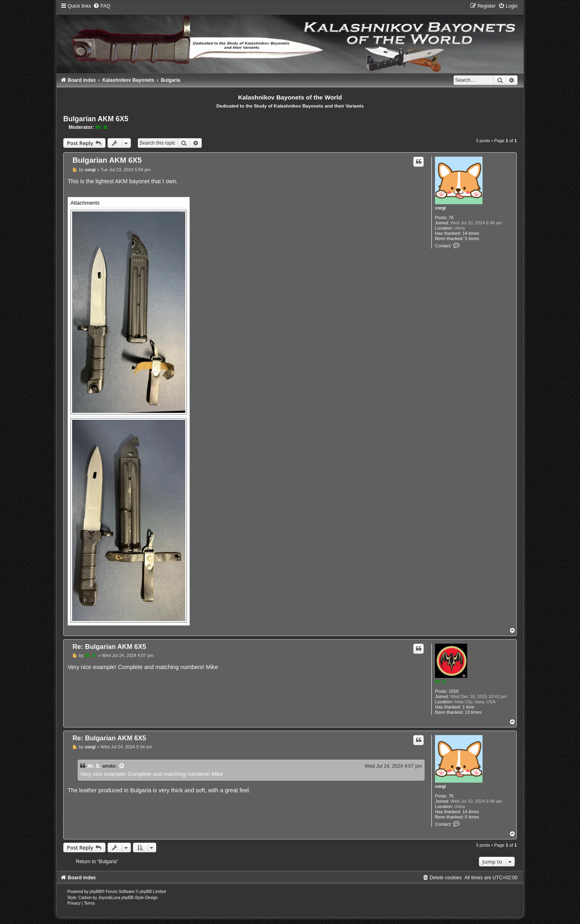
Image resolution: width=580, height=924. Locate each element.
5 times (472, 238)
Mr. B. (102, 127)
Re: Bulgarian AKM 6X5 (109, 646)
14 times (471, 233)
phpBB (96, 892)
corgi (440, 208)
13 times (473, 712)
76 (451, 218)
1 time (468, 707)
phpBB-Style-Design (139, 898)
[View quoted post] (122, 766)
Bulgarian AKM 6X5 (96, 119)
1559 (454, 691)
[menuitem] (101, 6)
